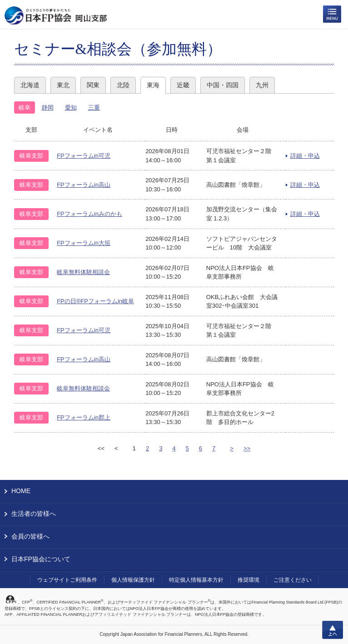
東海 (153, 85)
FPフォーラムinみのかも (89, 214)
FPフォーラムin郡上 (84, 417)
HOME (21, 491)
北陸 (123, 85)
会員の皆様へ (30, 536)
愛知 (71, 107)
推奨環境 (249, 580)
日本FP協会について (41, 559)
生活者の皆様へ (34, 514)
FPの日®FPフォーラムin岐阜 (95, 301)
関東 (93, 85)
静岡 (48, 107)
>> (247, 448)
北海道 (30, 85)
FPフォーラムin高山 (84, 185)
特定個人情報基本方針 (196, 580)
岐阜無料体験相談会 (83, 272)
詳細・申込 (305, 156)
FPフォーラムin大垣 (84, 243)
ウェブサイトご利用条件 (67, 580)
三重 (94, 107)
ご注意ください (293, 580)
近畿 (183, 85)
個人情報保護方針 (133, 580)
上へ (333, 630)
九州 (262, 85)
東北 (63, 85)
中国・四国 (223, 85)
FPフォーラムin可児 (84, 156)
